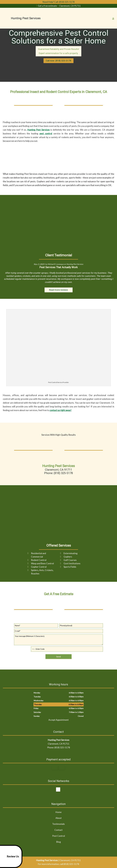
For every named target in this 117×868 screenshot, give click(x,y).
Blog (59, 842)
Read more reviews (58, 290)
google (58, 789)
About (59, 818)
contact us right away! (61, 410)
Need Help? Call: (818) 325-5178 (59, 2)
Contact (58, 830)
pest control (46, 134)
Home (58, 812)
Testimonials (58, 824)
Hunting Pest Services (39, 130)
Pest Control (59, 836)
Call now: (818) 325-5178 (58, 61)
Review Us (10, 856)
